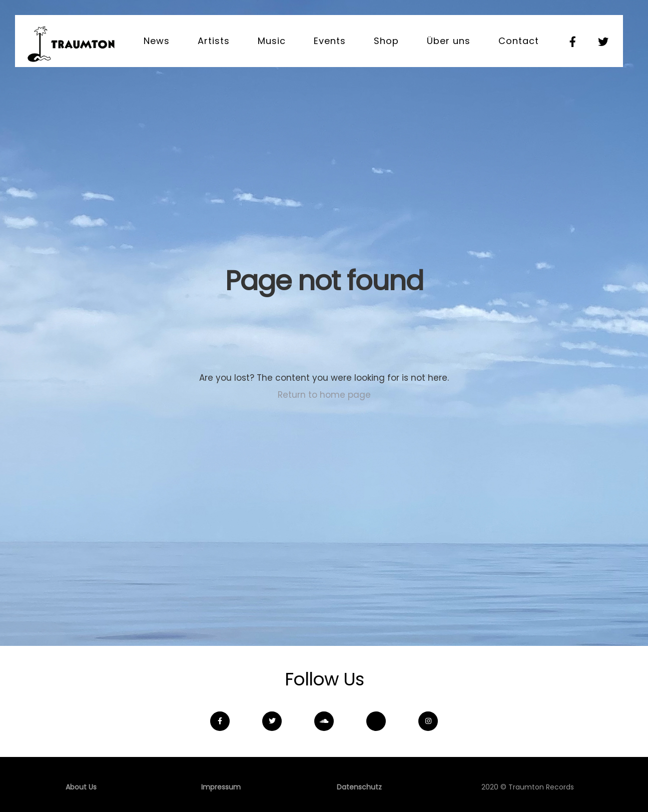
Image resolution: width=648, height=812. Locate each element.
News (157, 41)
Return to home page (324, 395)
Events (330, 41)
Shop (386, 41)
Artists (214, 41)
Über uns (449, 41)
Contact (519, 41)
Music (272, 41)
